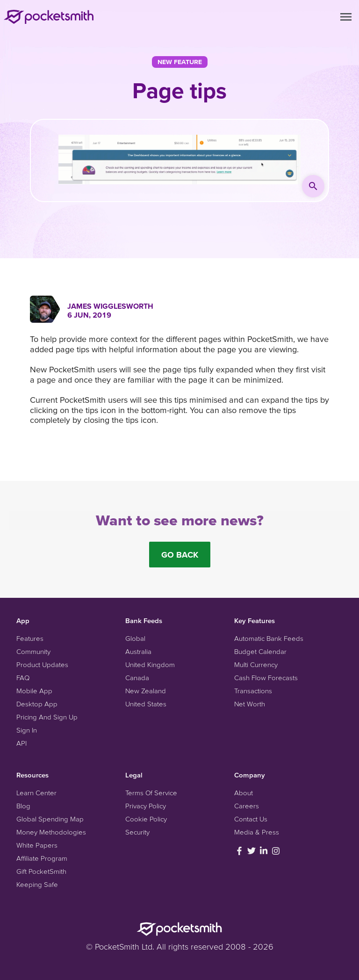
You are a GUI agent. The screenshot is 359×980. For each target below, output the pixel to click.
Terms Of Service (151, 793)
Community (33, 651)
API (22, 743)
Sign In (27, 730)
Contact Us (251, 819)
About (244, 793)
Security (137, 832)
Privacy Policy (146, 806)
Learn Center (36, 793)
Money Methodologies (51, 832)
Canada (137, 678)
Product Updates (42, 664)
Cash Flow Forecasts (266, 678)
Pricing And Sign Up (47, 717)
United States (146, 704)
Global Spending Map (50, 819)
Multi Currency (256, 664)
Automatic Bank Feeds (269, 638)
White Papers (37, 845)
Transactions (253, 691)
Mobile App (34, 691)
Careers (247, 806)
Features (30, 638)
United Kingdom (150, 664)
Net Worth (250, 704)
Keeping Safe (37, 884)
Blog (23, 806)
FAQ (23, 678)
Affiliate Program (42, 858)
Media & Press (257, 832)
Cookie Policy (146, 819)
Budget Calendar (260, 651)
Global (135, 638)
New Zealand (146, 691)
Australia (138, 651)
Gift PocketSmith (41, 871)
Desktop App (37, 704)
